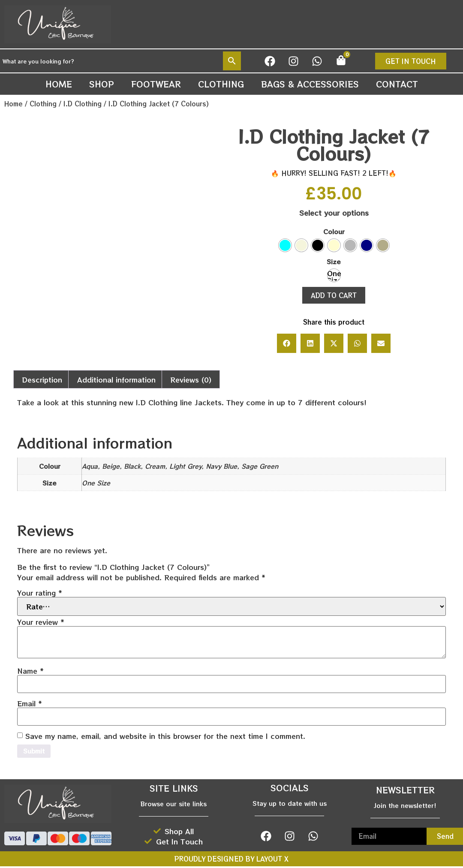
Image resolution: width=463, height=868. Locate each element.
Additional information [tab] (116, 380)
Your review (41, 622)
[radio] (285, 245)
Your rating (40, 593)
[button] (287, 343)
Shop (102, 84)
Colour (334, 232)
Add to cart (334, 295)
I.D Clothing (83, 104)
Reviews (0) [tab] (191, 380)
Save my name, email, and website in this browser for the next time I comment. (165, 736)
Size (334, 262)
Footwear (156, 84)
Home (59, 84)
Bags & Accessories (310, 84)
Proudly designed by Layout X (231, 860)
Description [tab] (42, 380)
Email (30, 703)
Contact (397, 84)
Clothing (221, 84)
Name (30, 671)
